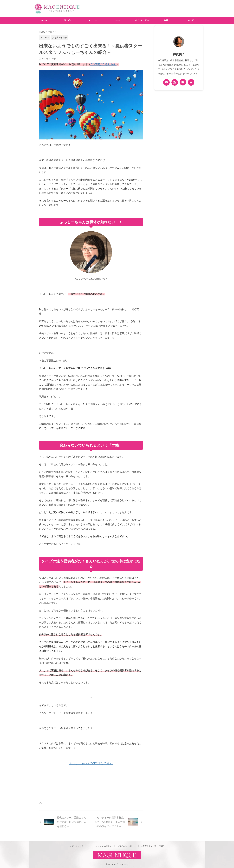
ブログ (190, 20)
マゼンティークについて (81, 845)
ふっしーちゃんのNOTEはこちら (91, 763)
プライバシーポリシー (127, 845)
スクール (117, 20)
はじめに (68, 20)
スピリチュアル (141, 20)
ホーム (44, 20)
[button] (91, 104)
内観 (166, 20)
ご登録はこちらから (101, 64)
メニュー (93, 20)
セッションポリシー (104, 845)
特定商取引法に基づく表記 (152, 845)
